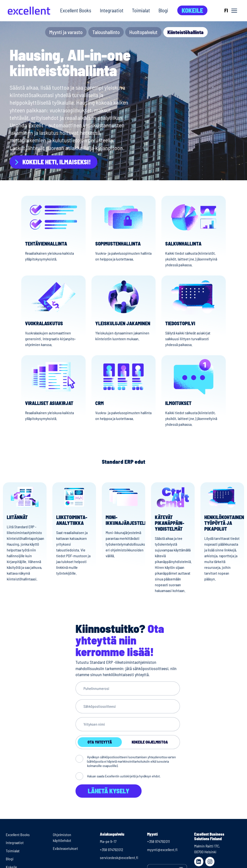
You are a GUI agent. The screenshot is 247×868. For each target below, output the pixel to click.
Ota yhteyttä (100, 730)
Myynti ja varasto (66, 32)
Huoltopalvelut (143, 32)
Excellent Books (76, 10)
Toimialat (141, 10)
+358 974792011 (158, 830)
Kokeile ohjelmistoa (150, 730)
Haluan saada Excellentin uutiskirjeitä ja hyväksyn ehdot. (124, 764)
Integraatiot (112, 10)
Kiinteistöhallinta (185, 32)
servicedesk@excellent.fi (119, 846)
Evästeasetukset (65, 837)
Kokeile (192, 10)
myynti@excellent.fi (162, 838)
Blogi (163, 10)
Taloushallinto (106, 32)
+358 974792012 (112, 838)
